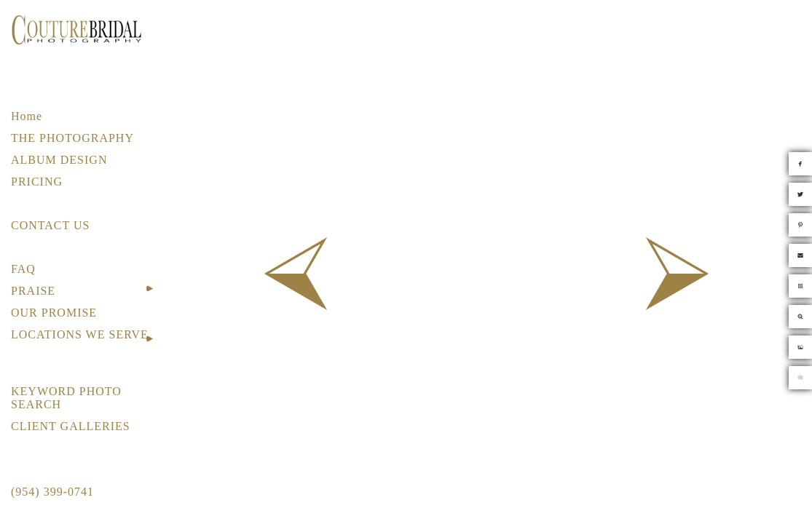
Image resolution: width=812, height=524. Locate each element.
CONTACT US (50, 225)
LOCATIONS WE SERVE (80, 334)
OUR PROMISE (54, 313)
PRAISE (33, 291)
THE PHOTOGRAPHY (72, 138)
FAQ (23, 269)
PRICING (37, 182)
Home (27, 116)
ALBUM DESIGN (59, 160)
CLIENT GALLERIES (71, 426)
